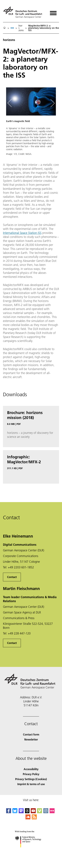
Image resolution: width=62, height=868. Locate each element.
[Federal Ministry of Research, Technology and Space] (31, 850)
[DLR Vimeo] (40, 812)
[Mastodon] (21, 812)
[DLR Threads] (27, 812)
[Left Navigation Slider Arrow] (11, 103)
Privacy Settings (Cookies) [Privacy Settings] (31, 779)
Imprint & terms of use (31, 784)
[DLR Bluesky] (15, 812)
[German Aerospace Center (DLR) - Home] (24, 12)
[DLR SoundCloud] (28, 818)
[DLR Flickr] (52, 812)
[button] (31, 123)
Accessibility (31, 769)
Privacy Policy (31, 774)
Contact (12, 577)
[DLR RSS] (34, 818)
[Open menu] (53, 12)
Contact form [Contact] (31, 734)
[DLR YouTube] (33, 812)
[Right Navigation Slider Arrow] (52, 103)
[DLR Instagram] (46, 812)
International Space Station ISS (22, 233)
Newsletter (31, 739)
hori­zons (21, 28)
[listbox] (12, 28)
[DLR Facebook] (9, 812)
